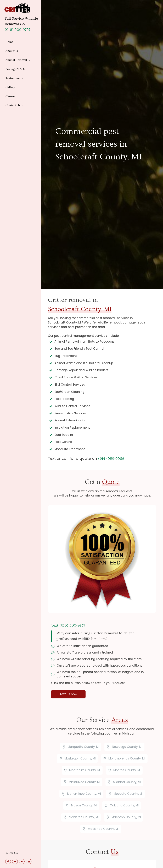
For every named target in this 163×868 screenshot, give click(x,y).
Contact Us (13, 105)
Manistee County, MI (84, 817)
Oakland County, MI (124, 805)
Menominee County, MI (84, 794)
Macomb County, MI (126, 817)
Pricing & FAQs (15, 69)
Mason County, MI (84, 805)
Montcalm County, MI (85, 770)
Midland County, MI (127, 782)
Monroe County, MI (127, 770)
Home (9, 42)
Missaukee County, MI (85, 782)
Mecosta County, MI (128, 794)
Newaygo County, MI (127, 747)
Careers (11, 96)
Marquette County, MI (83, 747)
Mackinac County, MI (103, 829)
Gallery (10, 87)
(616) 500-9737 (18, 30)
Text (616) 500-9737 (68, 625)
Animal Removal (16, 60)
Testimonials (14, 78)
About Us (12, 51)
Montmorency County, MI (127, 758)
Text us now (68, 694)
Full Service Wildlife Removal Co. (21, 21)
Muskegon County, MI (80, 758)
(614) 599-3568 (111, 459)
